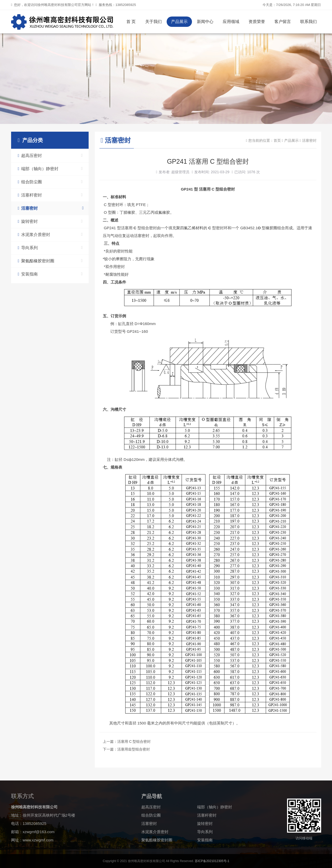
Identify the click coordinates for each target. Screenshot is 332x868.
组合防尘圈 (50, 182)
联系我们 (308, 22)
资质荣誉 (257, 22)
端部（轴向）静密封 (50, 169)
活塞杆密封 (50, 195)
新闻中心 (205, 22)
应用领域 (231, 22)
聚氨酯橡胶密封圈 (50, 261)
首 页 (131, 22)
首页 (277, 140)
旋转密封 (50, 221)
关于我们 (153, 22)
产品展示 (179, 22)
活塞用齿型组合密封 (134, 749)
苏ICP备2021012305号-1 (212, 861)
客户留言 (283, 22)
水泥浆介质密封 (50, 235)
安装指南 (50, 274)
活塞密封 (51, 208)
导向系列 (50, 248)
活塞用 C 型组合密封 (134, 741)
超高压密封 (50, 156)
